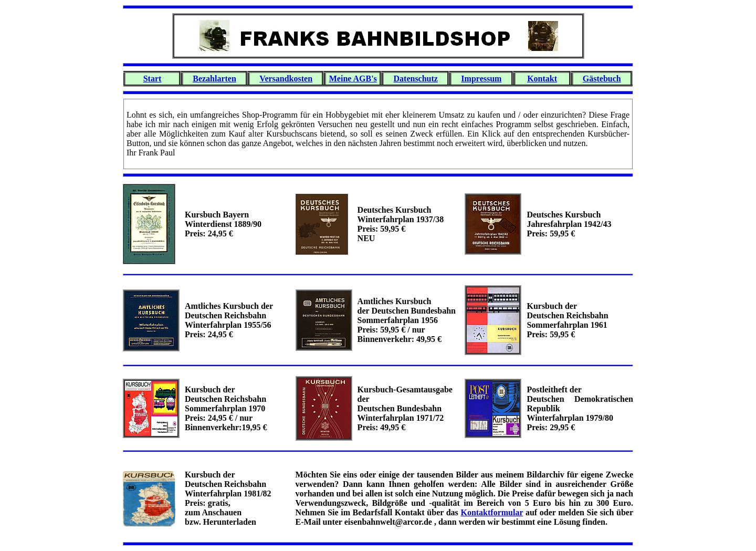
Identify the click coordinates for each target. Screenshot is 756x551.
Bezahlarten (214, 79)
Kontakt (542, 79)
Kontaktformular (492, 512)
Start (153, 79)
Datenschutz (416, 79)
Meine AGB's (353, 79)
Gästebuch (602, 79)
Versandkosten (286, 79)
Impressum (481, 79)
